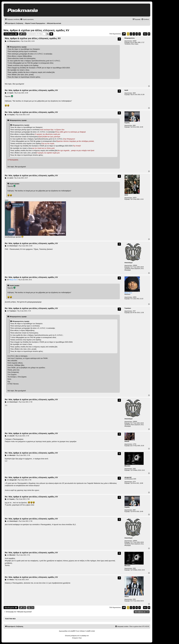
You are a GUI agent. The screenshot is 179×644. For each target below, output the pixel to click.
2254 (134, 599)
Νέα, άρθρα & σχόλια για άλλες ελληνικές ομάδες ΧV (36, 30)
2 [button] (131, 34)
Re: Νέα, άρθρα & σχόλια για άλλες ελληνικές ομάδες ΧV (31, 90)
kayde (126, 90)
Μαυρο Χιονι (128, 293)
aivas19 (127, 441)
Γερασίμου (128, 308)
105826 (135, 265)
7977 (134, 311)
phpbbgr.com (85, 636)
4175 (134, 482)
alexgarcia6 (128, 477)
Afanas (127, 597)
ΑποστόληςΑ (128, 263)
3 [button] (134, 34)
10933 (135, 297)
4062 (134, 126)
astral (126, 195)
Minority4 (127, 466)
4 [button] (137, 34)
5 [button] (139, 34)
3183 (134, 469)
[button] (124, 34)
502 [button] (145, 34)
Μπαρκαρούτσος (130, 38)
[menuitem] (27, 19)
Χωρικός (127, 123)
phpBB (73, 631)
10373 (135, 198)
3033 (134, 93)
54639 (135, 41)
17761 (135, 444)
